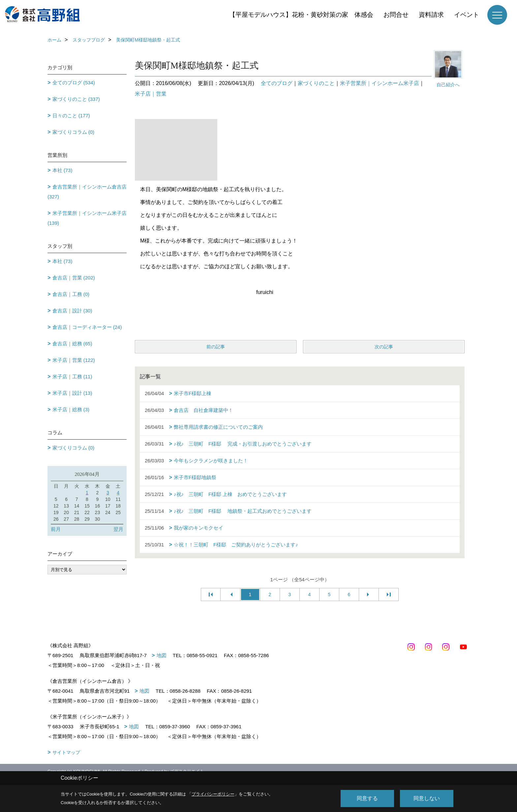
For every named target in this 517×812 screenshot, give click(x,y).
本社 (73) (62, 170)
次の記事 (384, 347)
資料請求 (431, 15)
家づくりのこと (316, 83)
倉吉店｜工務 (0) (71, 294)
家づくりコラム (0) (74, 132)
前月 (56, 529)
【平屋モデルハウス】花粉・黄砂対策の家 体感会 (301, 15)
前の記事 (216, 347)
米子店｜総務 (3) (71, 409)
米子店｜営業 (151, 94)
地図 (162, 655)
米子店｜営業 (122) (74, 360)
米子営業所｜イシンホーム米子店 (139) (87, 218)
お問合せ (396, 15)
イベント (467, 15)
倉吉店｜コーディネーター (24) (87, 327)
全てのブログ (277, 83)
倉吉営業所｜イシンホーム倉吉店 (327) (87, 192)
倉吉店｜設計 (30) (72, 311)
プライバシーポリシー (213, 794)
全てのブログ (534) (74, 83)
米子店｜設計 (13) (72, 393)
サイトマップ (66, 752)
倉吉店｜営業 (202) (74, 278)
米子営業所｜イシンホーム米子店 (380, 83)
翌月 (118, 529)
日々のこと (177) (71, 116)
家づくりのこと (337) (76, 99)
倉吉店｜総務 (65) (72, 344)
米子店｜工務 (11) (72, 377)
